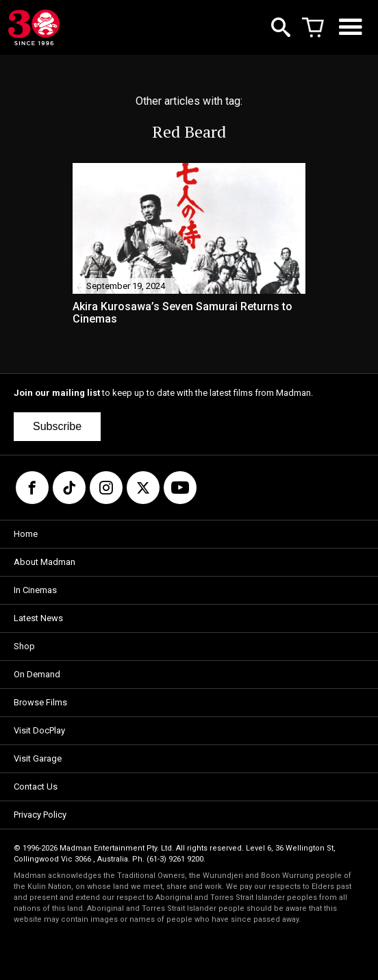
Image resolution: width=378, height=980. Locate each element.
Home (26, 534)
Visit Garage (38, 758)
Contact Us (36, 787)
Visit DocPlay (39, 730)
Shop (24, 646)
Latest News (38, 618)
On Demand (37, 674)
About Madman (45, 562)
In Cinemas (35, 590)
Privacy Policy (40, 815)
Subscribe (57, 426)
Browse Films (40, 702)
